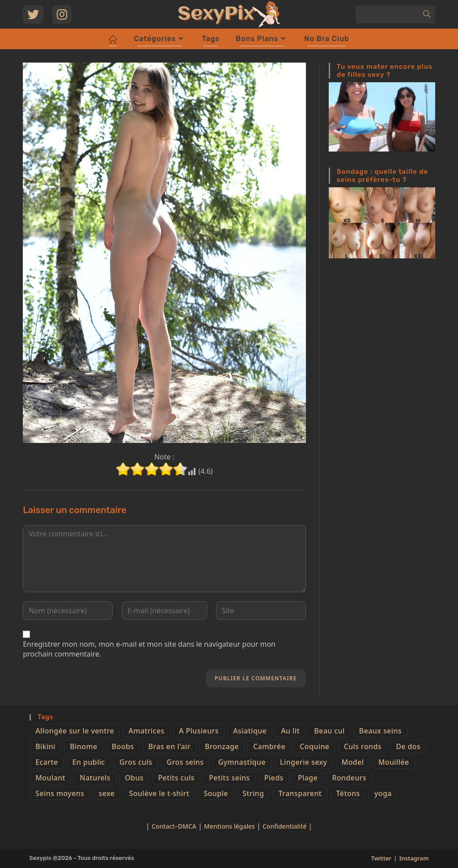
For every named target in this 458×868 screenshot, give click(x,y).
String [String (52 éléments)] (253, 793)
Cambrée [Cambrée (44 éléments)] (269, 746)
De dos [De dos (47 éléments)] (408, 746)
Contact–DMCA (174, 826)
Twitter (381, 858)
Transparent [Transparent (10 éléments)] (300, 793)
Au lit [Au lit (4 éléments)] (290, 731)
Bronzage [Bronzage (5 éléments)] (222, 746)
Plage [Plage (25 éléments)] (308, 778)
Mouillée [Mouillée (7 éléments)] (394, 762)
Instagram (414, 858)
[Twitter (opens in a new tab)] (33, 14)
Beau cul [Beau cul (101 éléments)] (329, 731)
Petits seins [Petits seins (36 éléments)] (229, 778)
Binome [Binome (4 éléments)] (83, 746)
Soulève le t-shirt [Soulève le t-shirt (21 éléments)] (159, 793)
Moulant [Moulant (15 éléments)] (50, 778)
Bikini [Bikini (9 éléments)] (45, 746)
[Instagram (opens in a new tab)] (62, 14)
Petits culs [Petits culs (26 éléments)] (176, 778)
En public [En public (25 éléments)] (89, 762)
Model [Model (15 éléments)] (353, 762)
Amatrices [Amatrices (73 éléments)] (146, 731)
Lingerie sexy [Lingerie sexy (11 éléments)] (303, 762)
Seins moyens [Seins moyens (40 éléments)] (60, 793)
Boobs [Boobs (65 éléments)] (123, 746)
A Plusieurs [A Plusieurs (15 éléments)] (199, 731)
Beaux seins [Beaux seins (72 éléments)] (380, 731)
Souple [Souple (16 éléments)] (216, 793)
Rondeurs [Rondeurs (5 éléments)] (349, 778)
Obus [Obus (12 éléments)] (134, 778)
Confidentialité (285, 826)
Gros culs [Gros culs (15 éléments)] (136, 762)
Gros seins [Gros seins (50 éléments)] (185, 762)
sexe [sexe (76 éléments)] (107, 793)
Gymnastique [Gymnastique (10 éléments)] (242, 762)
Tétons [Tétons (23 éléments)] (348, 793)
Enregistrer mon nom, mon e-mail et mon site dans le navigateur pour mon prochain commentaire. (149, 649)
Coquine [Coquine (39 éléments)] (314, 746)
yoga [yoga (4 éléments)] (383, 793)
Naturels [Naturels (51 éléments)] (95, 778)
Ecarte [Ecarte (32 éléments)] (47, 762)
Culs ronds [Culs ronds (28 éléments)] (363, 746)
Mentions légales (229, 826)
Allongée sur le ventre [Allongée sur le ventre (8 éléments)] (75, 731)
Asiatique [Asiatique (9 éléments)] (250, 731)
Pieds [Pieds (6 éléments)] (274, 778)
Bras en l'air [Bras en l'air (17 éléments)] (170, 746)
